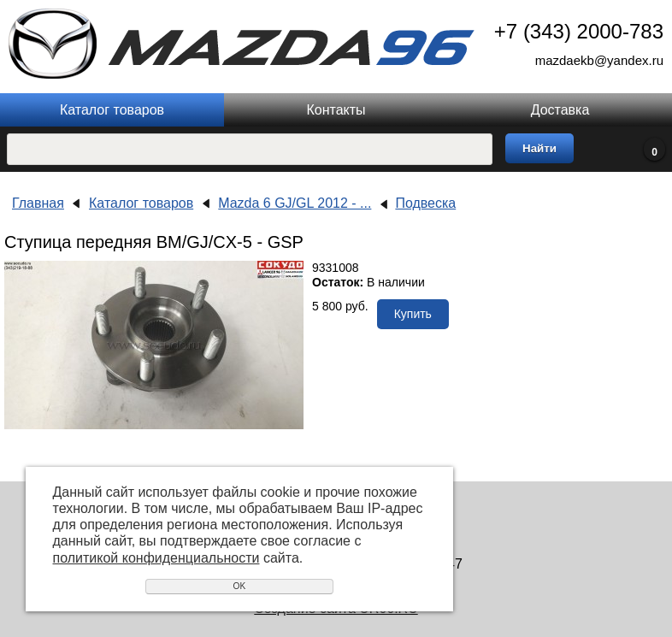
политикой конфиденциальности (156, 558)
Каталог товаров (112, 110)
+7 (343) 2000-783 (579, 31)
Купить (413, 314)
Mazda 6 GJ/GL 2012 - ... (295, 203)
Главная (38, 203)
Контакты (336, 110)
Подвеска (425, 203)
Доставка (560, 110)
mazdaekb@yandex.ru (599, 60)
